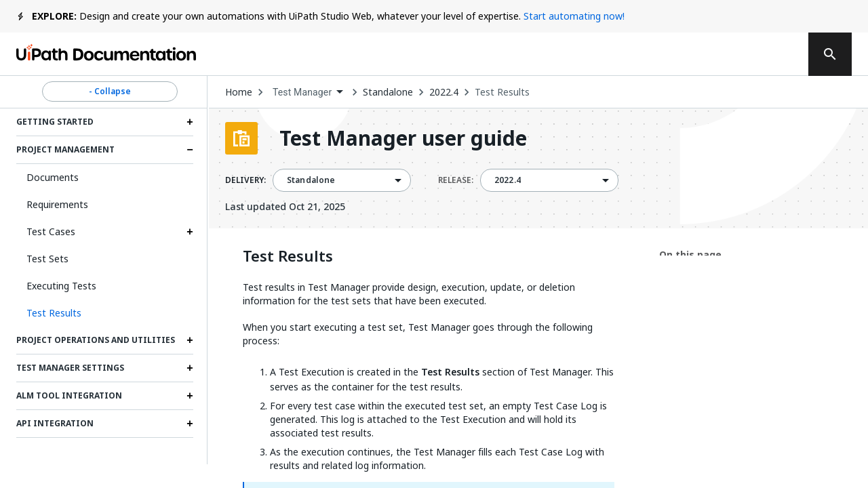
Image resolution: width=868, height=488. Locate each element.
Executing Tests (61, 286)
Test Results (502, 92)
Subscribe (610, 54)
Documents (53, 177)
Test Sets (47, 259)
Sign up (760, 54)
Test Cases (51, 231)
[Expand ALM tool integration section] (190, 396)
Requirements (57, 204)
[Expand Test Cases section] (190, 232)
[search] (830, 54)
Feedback (514, 54)
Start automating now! (574, 16)
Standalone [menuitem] (311, 180)
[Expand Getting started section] (190, 122)
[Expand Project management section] (190, 150)
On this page (690, 255)
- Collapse (110, 91)
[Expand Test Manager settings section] (190, 368)
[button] (105, 313)
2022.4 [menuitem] (508, 180)
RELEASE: (456, 180)
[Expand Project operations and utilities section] (190, 340)
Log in (693, 54)
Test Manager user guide (403, 138)
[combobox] (308, 93)
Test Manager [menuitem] (302, 92)
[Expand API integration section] (190, 424)
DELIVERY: (245, 180)
